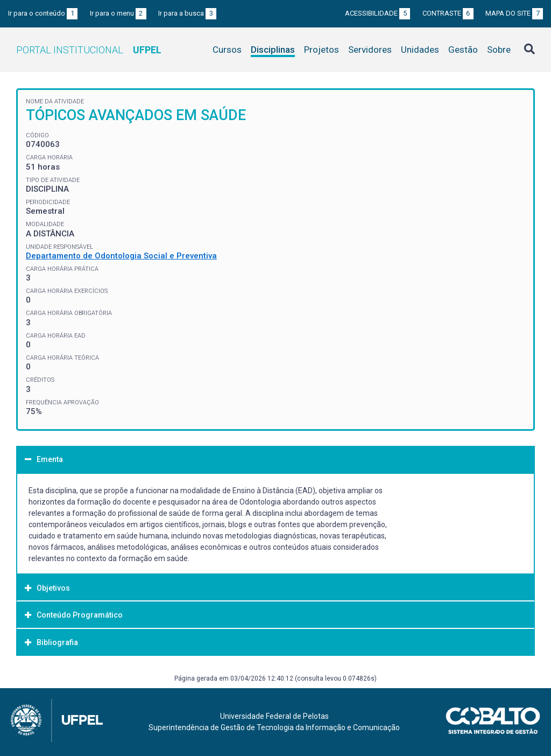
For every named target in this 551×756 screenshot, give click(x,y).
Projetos (322, 50)
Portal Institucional (89, 50)
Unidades (420, 50)
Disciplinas (273, 50)
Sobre (499, 50)
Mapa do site (514, 13)
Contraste (448, 13)
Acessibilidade (377, 13)
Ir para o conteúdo (43, 13)
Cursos (227, 50)
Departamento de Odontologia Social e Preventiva (121, 256)
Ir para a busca (187, 13)
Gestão (463, 50)
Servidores (370, 50)
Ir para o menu (118, 13)
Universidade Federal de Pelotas (274, 716)
